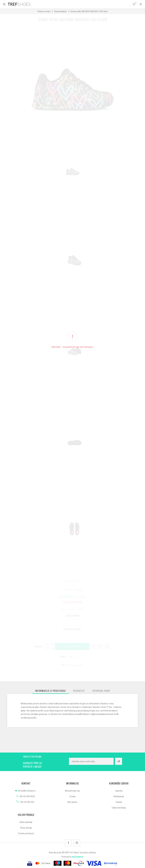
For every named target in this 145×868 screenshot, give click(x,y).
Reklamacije (119, 796)
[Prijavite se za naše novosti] (91, 761)
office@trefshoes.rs (27, 791)
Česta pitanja (26, 828)
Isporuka (119, 791)
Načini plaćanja (26, 822)
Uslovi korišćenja (119, 808)
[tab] (50, 691)
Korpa (135, 3)
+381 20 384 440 (27, 802)
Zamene (119, 802)
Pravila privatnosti (26, 833)
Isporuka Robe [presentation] (101, 691)
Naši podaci (72, 802)
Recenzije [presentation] (79, 691)
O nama (72, 796)
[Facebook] (68, 843)
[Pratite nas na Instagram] (77, 843)
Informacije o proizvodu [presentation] (50, 691)
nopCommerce (78, 857)
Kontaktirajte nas (72, 791)
